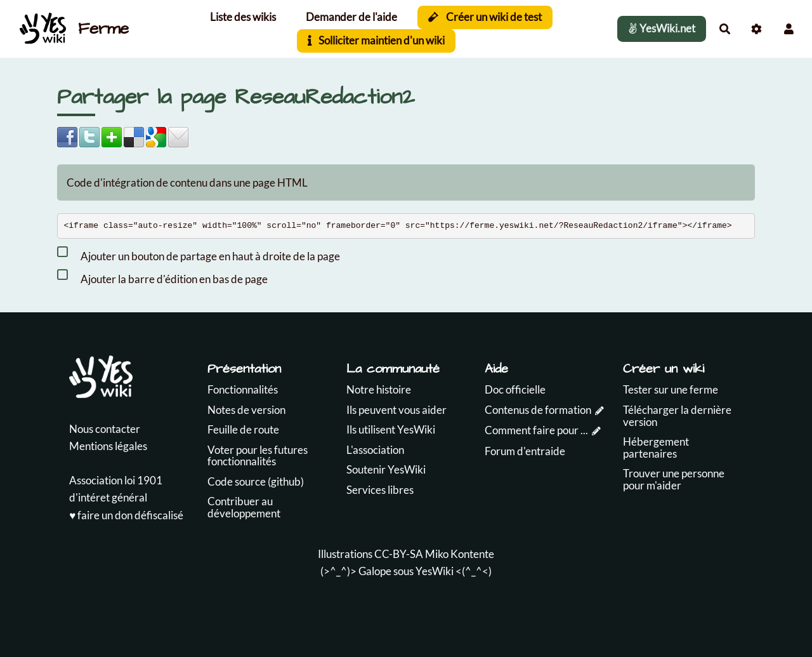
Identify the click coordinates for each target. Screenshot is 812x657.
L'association (375, 450)
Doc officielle (515, 389)
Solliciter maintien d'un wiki (377, 40)
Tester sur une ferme (671, 389)
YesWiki (435, 571)
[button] (789, 29)
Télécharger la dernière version (677, 416)
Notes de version (246, 410)
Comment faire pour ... (536, 430)
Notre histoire (379, 389)
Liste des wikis (243, 17)
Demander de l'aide (351, 17)
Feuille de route (243, 429)
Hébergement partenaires (656, 448)
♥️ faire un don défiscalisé (126, 515)
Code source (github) (256, 481)
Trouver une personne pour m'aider (674, 479)
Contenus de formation (538, 410)
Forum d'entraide (525, 451)
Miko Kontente (460, 554)
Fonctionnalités (243, 389)
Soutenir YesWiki (386, 469)
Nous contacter (105, 429)
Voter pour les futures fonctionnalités (258, 456)
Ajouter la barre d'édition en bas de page (162, 277)
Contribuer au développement (244, 507)
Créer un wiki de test (485, 17)
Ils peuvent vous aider (396, 410)
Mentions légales (108, 446)
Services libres (380, 490)
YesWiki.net (662, 28)
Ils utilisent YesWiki (391, 429)
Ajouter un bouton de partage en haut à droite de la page (199, 254)
